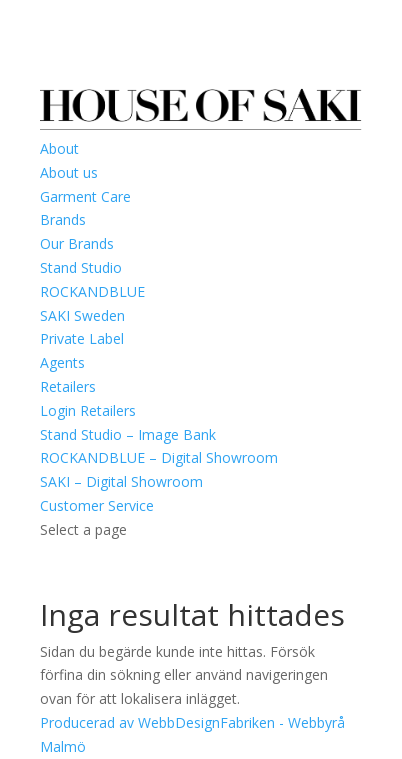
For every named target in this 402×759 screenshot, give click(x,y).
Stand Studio (81, 267)
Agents (62, 362)
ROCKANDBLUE (92, 291)
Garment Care (85, 196)
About (59, 148)
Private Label (82, 338)
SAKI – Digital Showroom (121, 481)
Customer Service (97, 505)
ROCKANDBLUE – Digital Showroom (159, 457)
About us (69, 172)
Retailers (68, 386)
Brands (63, 219)
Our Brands (77, 243)
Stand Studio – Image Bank (128, 434)
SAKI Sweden (82, 315)
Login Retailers (88, 410)
